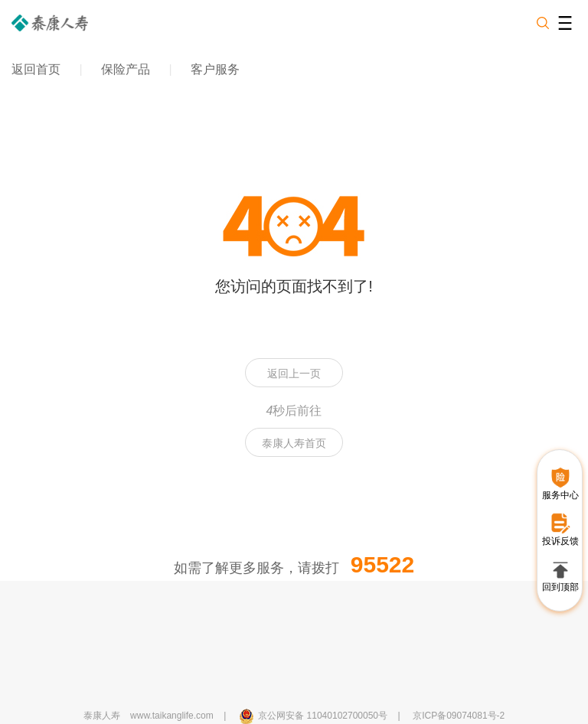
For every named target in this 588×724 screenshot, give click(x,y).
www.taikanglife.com (172, 716)
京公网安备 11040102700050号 (323, 716)
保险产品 (126, 69)
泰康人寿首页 (294, 443)
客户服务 (215, 69)
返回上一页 (294, 373)
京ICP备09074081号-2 (459, 716)
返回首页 (36, 69)
